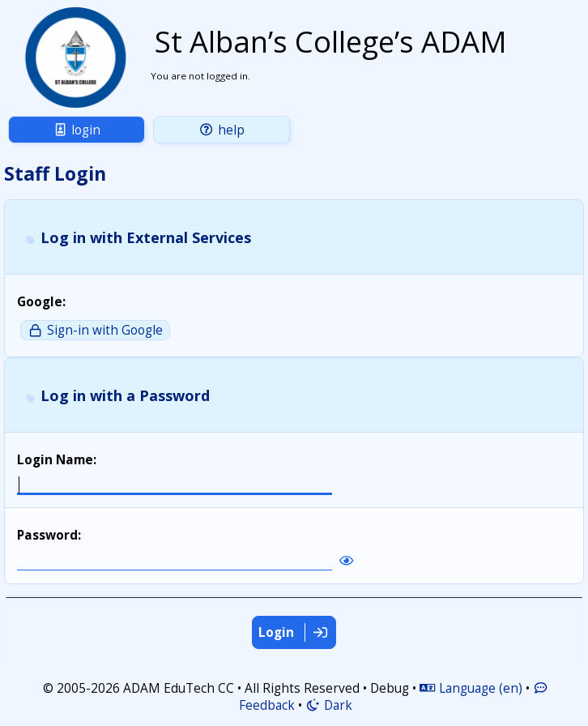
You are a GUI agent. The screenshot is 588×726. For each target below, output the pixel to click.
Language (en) (471, 688)
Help (221, 130)
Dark (329, 705)
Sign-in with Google (95, 330)
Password (47, 535)
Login (77, 130)
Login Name (55, 460)
